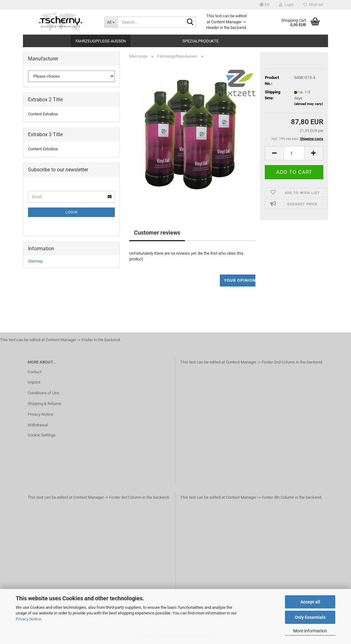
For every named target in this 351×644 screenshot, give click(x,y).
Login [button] (286, 5)
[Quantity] (294, 153)
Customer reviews (157, 233)
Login (72, 212)
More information (310, 631)
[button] (265, 5)
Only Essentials (310, 617)
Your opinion (240, 280)
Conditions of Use (43, 393)
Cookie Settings (42, 435)
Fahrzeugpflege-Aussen (101, 41)
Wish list (313, 5)
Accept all (310, 602)
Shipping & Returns (45, 404)
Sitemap (35, 261)
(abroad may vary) (309, 104)
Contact (35, 372)
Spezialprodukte (201, 41)
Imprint (34, 382)
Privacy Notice (28, 619)
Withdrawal (38, 425)
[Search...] (111, 22)
